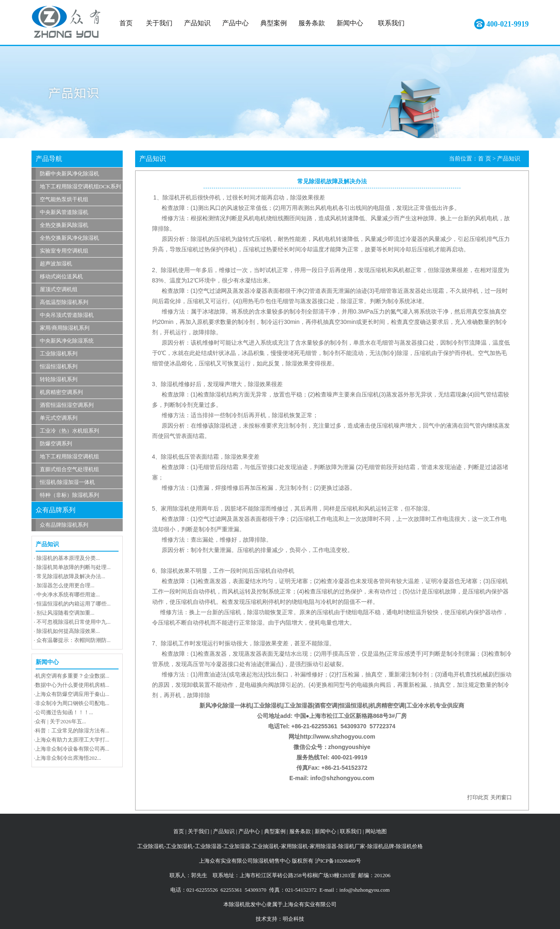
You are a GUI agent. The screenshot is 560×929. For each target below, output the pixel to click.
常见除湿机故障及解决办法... (71, 576)
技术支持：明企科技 (280, 919)
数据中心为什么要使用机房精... (72, 685)
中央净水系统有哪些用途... (68, 595)
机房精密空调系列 (61, 392)
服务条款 (312, 23)
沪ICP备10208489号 (338, 861)
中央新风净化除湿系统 (67, 341)
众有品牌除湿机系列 (64, 525)
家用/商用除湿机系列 (65, 328)
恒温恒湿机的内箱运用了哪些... (74, 604)
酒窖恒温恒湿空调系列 (67, 405)
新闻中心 (350, 23)
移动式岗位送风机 (61, 276)
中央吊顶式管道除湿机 (67, 315)
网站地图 (376, 831)
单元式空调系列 (59, 418)
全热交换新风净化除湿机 (69, 238)
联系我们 (391, 23)
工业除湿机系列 (59, 354)
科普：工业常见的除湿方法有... (72, 731)
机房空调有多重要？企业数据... (72, 676)
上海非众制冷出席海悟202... (68, 758)
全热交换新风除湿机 (64, 225)
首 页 (485, 159)
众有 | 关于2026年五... (61, 721)
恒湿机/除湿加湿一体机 (68, 482)
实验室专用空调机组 (64, 251)
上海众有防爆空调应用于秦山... (72, 694)
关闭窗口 (501, 797)
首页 (126, 23)
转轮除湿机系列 (59, 379)
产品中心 (235, 23)
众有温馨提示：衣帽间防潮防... (74, 640)
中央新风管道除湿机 (64, 212)
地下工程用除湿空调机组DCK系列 (80, 186)
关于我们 (159, 23)
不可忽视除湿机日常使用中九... (74, 622)
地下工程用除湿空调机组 (69, 456)
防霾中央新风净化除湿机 (69, 174)
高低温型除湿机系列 (64, 302)
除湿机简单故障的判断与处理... (74, 567)
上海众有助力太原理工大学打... (72, 740)
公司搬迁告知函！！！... (64, 712)
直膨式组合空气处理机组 (69, 469)
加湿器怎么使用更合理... (65, 585)
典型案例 (274, 23)
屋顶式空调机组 (59, 289)
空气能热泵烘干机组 (64, 199)
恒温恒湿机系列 (59, 366)
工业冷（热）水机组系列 (69, 431)
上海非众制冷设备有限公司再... (72, 749)
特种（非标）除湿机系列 (69, 495)
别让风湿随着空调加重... (65, 613)
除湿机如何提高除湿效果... (68, 631)
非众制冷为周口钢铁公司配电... (72, 703)
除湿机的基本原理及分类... (68, 558)
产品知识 (197, 23)
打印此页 (478, 797)
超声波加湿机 (56, 264)
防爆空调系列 (56, 444)
